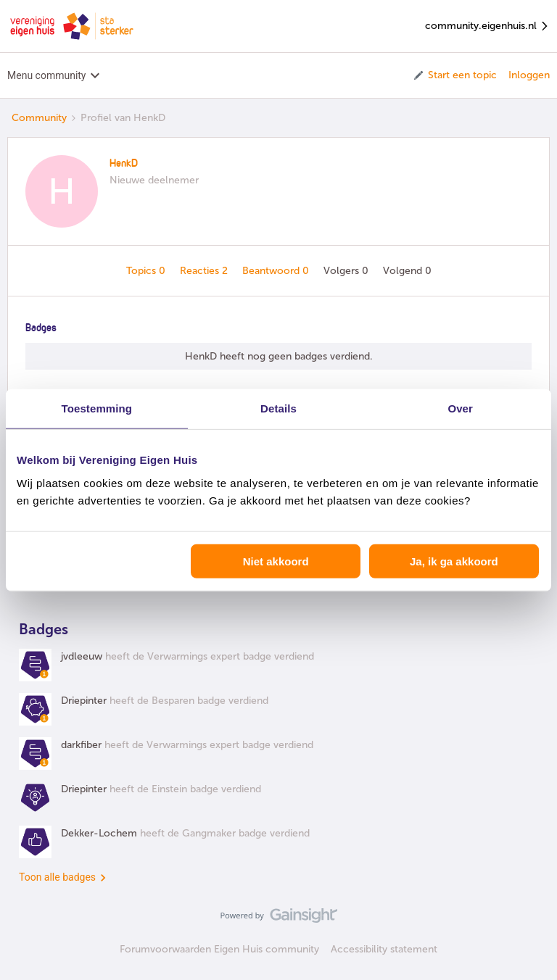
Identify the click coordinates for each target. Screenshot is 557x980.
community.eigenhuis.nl (487, 26)
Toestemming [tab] (97, 408)
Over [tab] (460, 408)
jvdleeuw (82, 656)
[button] (454, 75)
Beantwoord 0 (277, 271)
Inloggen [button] (529, 75)
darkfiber (81, 745)
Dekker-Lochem (99, 833)
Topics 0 (147, 271)
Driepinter (84, 701)
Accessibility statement (384, 949)
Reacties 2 (205, 271)
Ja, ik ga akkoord (454, 561)
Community (39, 118)
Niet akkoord (276, 561)
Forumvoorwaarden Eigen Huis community (219, 949)
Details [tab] (278, 408)
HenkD (124, 164)
